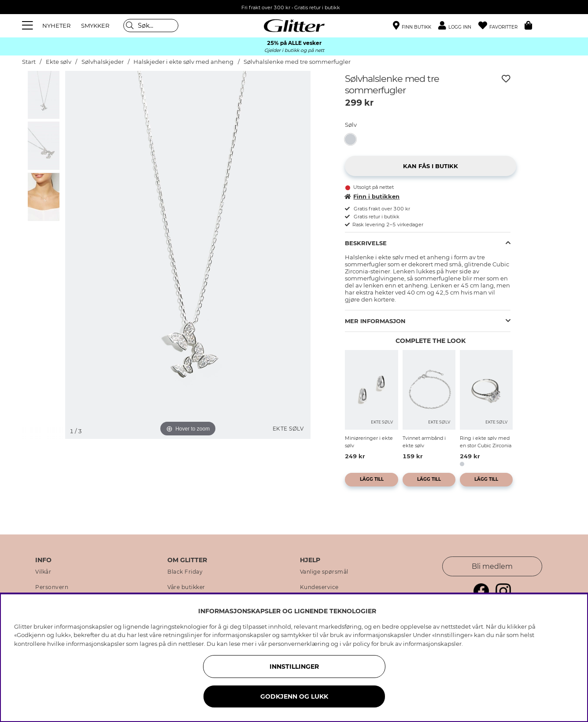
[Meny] (29, 26)
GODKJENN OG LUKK (294, 696)
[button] (458, 26)
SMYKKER (95, 26)
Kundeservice (319, 587)
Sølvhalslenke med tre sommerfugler (297, 62)
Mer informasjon (375, 321)
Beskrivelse (366, 243)
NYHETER (56, 26)
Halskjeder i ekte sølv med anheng (183, 62)
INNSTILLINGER (294, 667)
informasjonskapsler (432, 644)
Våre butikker (186, 587)
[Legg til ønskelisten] (506, 79)
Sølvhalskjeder (103, 62)
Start (29, 62)
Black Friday (185, 572)
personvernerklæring (299, 644)
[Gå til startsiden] (294, 26)
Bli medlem (492, 566)
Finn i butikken (372, 196)
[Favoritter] (501, 26)
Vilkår (43, 572)
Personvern (52, 587)
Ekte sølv (59, 62)
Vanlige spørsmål (324, 572)
